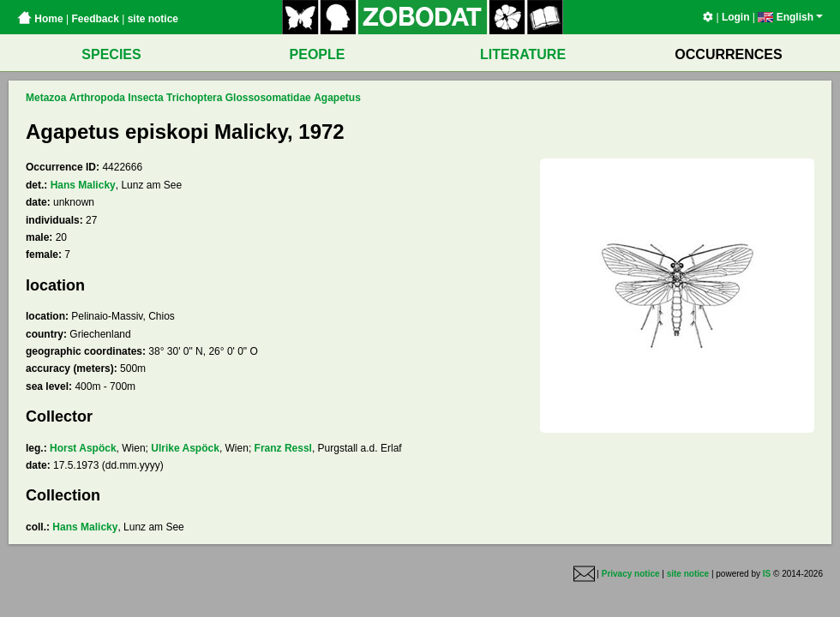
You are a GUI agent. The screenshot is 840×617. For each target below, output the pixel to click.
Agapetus (337, 98)
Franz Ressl (283, 448)
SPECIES (111, 54)
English (790, 17)
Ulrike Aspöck (185, 448)
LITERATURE (523, 54)
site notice (153, 19)
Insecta (145, 98)
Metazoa (46, 98)
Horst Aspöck (83, 448)
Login (736, 17)
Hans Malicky (83, 185)
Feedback (95, 19)
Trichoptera (194, 98)
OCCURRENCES (728, 54)
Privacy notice (631, 574)
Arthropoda (97, 98)
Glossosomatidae (268, 98)
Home (40, 19)
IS (767, 574)
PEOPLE (318, 54)
